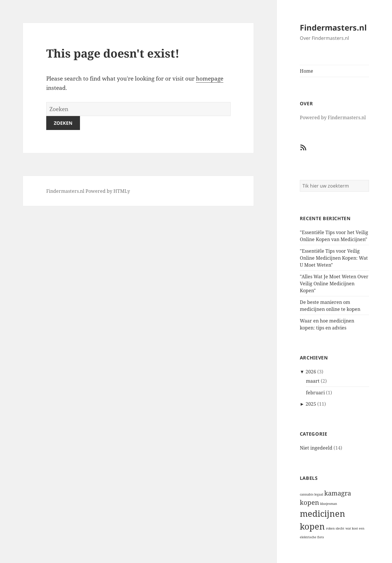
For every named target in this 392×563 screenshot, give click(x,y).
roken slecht (335, 528)
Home (307, 71)
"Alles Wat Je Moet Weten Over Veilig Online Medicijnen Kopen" (334, 284)
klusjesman (329, 504)
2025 (311, 404)
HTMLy (122, 191)
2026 (311, 372)
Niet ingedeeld (316, 448)
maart (313, 381)
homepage (210, 79)
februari (315, 393)
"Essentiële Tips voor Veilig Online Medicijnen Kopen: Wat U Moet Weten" (334, 258)
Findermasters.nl (333, 27)
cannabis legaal (311, 494)
